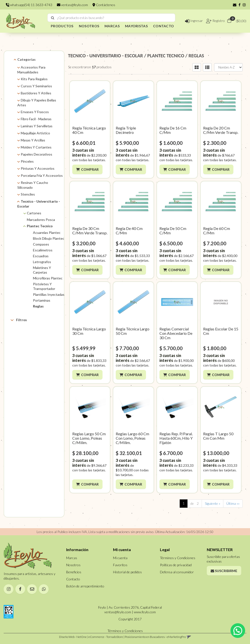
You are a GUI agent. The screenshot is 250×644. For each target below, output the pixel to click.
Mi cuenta (120, 558)
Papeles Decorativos (36, 154)
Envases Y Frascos (35, 112)
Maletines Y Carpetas (42, 270)
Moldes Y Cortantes (36, 147)
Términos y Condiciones (178, 558)
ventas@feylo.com (72, 5)
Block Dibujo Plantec (49, 238)
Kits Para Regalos (34, 79)
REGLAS (196, 56)
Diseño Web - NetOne (73, 637)
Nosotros (73, 565)
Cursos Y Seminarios (36, 86)
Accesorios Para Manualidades (31, 70)
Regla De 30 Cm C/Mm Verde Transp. (90, 231)
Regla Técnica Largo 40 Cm (89, 130)
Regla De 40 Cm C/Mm (129, 231)
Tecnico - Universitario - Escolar (39, 204)
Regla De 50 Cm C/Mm (173, 231)
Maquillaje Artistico (35, 133)
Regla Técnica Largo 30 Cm (89, 331)
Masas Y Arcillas (33, 140)
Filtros (19, 320)
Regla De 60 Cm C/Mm (217, 231)
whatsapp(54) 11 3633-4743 (29, 5)
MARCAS (112, 26)
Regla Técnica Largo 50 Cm (133, 331)
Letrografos (42, 262)
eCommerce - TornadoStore (106, 637)
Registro (218, 21)
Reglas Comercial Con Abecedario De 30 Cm (176, 333)
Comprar (90, 169)
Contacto (73, 579)
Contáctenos (104, 5)
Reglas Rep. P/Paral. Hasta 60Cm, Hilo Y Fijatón (176, 438)
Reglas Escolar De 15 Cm (221, 331)
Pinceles (27, 161)
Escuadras (41, 256)
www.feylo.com (145, 612)
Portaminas (42, 300)
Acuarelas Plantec (47, 233)
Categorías (26, 59)
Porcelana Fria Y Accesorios (42, 175)
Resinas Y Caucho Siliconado (33, 185)
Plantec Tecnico (40, 226)
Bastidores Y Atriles (36, 93)
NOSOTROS (89, 26)
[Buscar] (53, 18)
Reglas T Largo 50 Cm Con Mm (218, 436)
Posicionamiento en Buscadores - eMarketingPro (155, 637)
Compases (41, 244)
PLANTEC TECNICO (166, 56)
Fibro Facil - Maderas (36, 119)
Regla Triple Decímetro (126, 130)
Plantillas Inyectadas (49, 294)
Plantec (28, 339)
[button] (235, 5)
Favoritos (120, 565)
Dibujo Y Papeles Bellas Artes (37, 103)
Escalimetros (43, 250)
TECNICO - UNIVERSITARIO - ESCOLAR (106, 56)
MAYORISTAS (136, 26)
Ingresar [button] (194, 21)
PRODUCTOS (62, 26)
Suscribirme (224, 571)
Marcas (22, 331)
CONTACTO (163, 26)
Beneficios (74, 572)
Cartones (34, 213)
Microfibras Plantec (48, 278)
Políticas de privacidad (176, 565)
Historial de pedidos (127, 572)
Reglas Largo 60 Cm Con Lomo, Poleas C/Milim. (132, 438)
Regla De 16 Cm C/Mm (173, 130)
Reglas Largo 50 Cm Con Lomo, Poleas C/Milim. (89, 438)
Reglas (38, 306)
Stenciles (28, 194)
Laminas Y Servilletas (37, 126)
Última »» (233, 503)
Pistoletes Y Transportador (44, 286)
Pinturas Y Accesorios (38, 168)
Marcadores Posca (41, 220)
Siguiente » (213, 503)
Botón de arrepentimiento (85, 586)
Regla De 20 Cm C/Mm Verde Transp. (221, 130)
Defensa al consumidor (177, 572)
